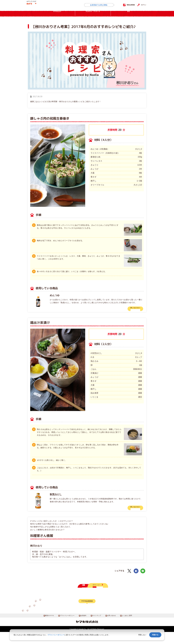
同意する (155, 635)
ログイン (142, 5)
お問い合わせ (115, 627)
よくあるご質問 (134, 627)
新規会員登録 (125, 5)
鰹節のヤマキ (42, 627)
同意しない (142, 635)
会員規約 (83, 627)
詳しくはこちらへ (131, 309)
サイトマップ (98, 627)
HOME (33, 14)
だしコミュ (38, 5)
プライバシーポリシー (63, 627)
